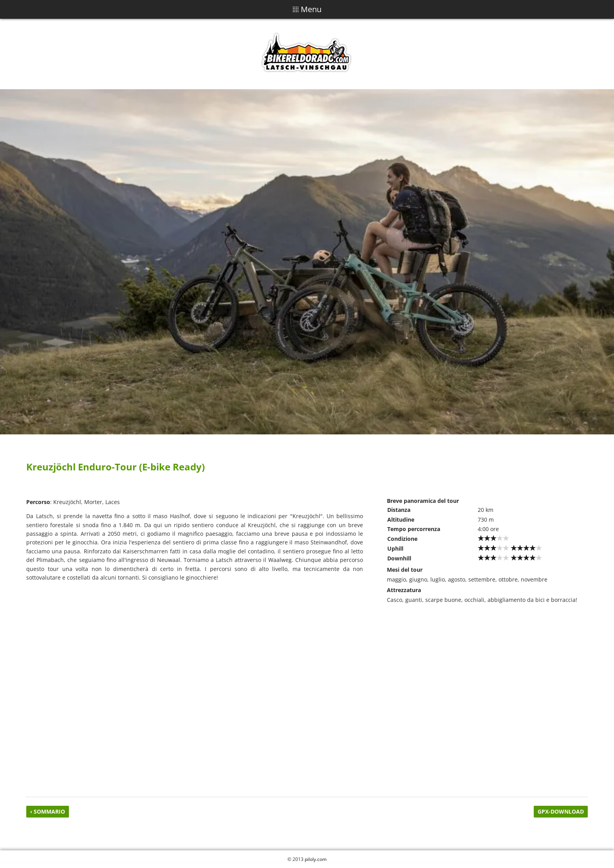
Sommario (49, 811)
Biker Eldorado (307, 54)
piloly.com (316, 859)
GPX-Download (561, 811)
